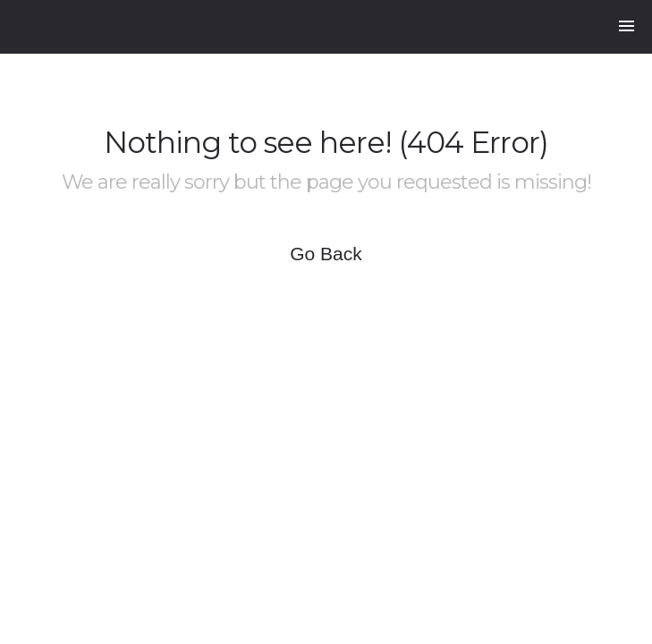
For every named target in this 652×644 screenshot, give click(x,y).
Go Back (326, 254)
